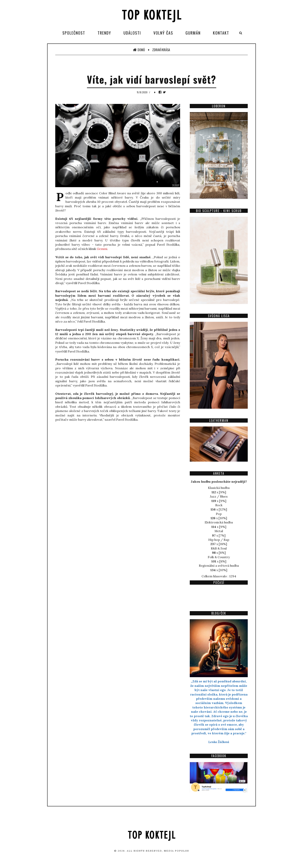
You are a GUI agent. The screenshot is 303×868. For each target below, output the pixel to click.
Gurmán (193, 33)
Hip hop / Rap (219, 540)
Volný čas (163, 33)
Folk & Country (219, 557)
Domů (139, 50)
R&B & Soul (219, 548)
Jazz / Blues (219, 496)
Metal (219, 531)
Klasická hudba (219, 488)
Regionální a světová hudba (219, 566)
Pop (219, 514)
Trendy (104, 33)
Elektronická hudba (219, 522)
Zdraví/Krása (161, 50)
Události (132, 33)
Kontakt (221, 33)
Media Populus (176, 851)
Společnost (74, 33)
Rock (219, 505)
